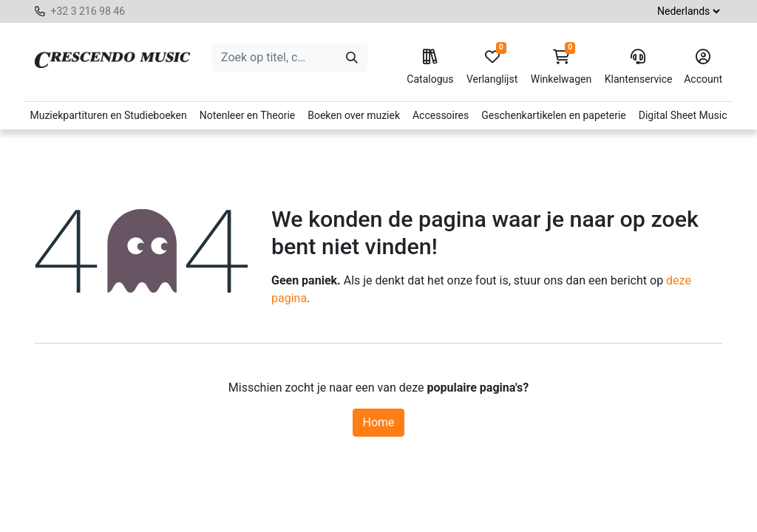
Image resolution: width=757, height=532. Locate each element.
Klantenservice (638, 67)
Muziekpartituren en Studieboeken (108, 115)
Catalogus (430, 67)
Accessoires (441, 115)
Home (378, 422)
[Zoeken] (352, 58)
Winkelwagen (561, 67)
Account (703, 67)
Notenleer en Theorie (248, 115)
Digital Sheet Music (683, 115)
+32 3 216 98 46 (88, 11)
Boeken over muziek (354, 115)
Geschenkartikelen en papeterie (554, 115)
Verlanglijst (492, 67)
